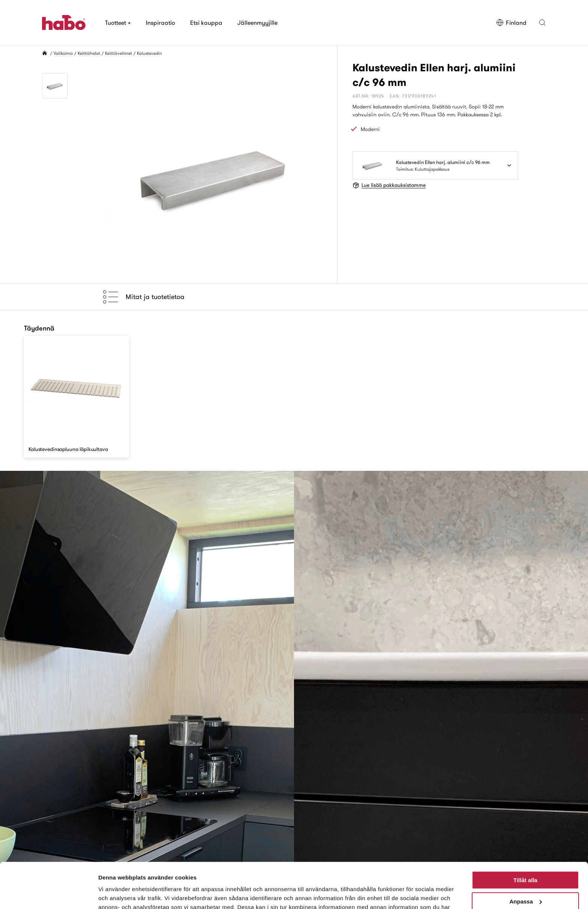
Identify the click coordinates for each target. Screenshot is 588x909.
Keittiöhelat (89, 53)
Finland (511, 23)
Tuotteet (118, 23)
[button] (542, 23)
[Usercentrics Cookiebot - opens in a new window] (49, 894)
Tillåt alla (525, 838)
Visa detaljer (115, 894)
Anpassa (526, 859)
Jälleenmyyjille (257, 23)
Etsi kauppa (206, 23)
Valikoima (63, 53)
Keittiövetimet (118, 53)
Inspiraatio (160, 23)
